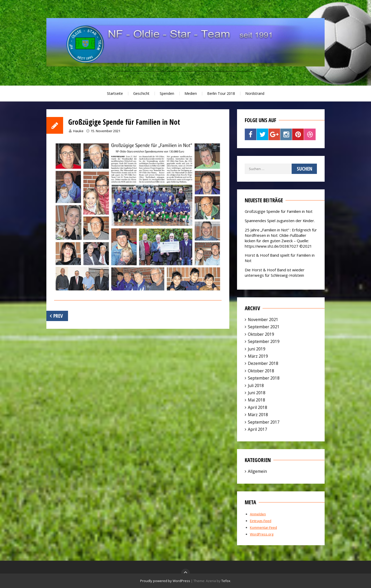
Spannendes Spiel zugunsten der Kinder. (280, 221)
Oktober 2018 (261, 371)
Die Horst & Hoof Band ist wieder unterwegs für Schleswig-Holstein (275, 272)
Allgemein (257, 471)
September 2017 (264, 422)
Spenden (167, 93)
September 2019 (264, 341)
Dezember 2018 (263, 363)
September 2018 (264, 378)
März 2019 (258, 356)
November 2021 (263, 320)
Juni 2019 (257, 349)
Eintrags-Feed (261, 521)
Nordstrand (255, 93)
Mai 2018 (256, 400)
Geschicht (141, 93)
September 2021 (264, 327)
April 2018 (258, 407)
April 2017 (258, 429)
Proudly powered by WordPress (165, 581)
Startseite (115, 93)
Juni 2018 (257, 393)
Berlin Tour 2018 (221, 93)
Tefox (226, 581)
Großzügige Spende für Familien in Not (279, 211)
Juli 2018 (256, 385)
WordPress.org (262, 534)
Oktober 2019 (261, 334)
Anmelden (258, 514)
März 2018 (258, 415)
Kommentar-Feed (263, 527)
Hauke (78, 131)
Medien (191, 93)
